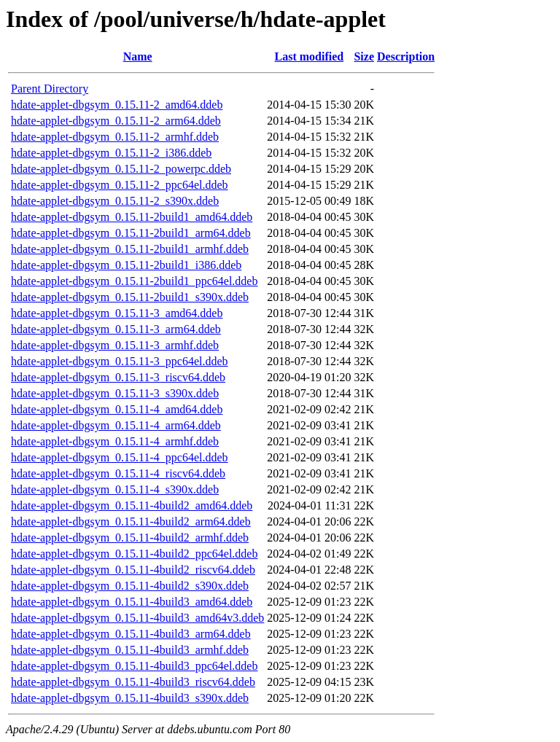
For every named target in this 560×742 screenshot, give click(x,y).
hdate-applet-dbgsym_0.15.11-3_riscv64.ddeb (118, 377)
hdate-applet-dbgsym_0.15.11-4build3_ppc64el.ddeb (134, 666)
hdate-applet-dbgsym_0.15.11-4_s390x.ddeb (115, 489)
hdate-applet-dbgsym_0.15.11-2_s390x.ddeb (115, 201)
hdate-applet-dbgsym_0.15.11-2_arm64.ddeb (116, 121)
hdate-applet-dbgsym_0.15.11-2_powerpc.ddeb (121, 169)
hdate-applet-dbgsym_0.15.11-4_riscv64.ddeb (118, 473)
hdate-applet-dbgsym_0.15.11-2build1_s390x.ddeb (130, 297)
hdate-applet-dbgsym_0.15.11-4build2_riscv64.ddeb (133, 570)
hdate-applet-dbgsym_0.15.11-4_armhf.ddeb (115, 441)
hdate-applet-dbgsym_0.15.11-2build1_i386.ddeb (126, 265)
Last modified (310, 56)
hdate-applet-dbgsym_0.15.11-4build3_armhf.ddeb (130, 650)
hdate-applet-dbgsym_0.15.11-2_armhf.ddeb (115, 137)
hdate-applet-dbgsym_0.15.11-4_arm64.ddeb (116, 425)
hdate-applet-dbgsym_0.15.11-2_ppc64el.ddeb (120, 185)
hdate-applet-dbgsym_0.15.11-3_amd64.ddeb (117, 313)
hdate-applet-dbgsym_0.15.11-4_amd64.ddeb (117, 409)
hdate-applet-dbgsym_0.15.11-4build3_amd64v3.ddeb (137, 618)
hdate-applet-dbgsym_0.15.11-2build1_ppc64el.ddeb (134, 281)
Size (364, 56)
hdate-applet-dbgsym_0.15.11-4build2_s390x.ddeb (130, 586)
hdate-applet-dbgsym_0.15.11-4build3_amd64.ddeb (132, 602)
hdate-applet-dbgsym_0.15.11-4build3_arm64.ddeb (131, 634)
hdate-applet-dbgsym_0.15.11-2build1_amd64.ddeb (132, 217)
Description (406, 56)
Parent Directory (50, 89)
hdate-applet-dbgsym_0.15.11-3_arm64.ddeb (116, 329)
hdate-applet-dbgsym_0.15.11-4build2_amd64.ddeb (132, 505)
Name (138, 56)
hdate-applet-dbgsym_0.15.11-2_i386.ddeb (111, 153)
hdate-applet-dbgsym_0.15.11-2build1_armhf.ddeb (130, 249)
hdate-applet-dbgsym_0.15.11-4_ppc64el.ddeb (120, 457)
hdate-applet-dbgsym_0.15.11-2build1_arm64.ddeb (131, 233)
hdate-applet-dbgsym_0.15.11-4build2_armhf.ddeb (130, 538)
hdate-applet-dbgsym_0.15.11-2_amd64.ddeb (117, 105)
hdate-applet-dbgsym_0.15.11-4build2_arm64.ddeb (131, 522)
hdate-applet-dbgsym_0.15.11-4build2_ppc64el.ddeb (134, 554)
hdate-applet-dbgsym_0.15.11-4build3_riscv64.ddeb (133, 682)
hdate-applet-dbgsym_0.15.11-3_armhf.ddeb (115, 345)
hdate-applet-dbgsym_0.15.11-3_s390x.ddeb (115, 393)
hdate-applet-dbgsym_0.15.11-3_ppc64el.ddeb (120, 361)
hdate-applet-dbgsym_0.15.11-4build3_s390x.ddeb (130, 698)
